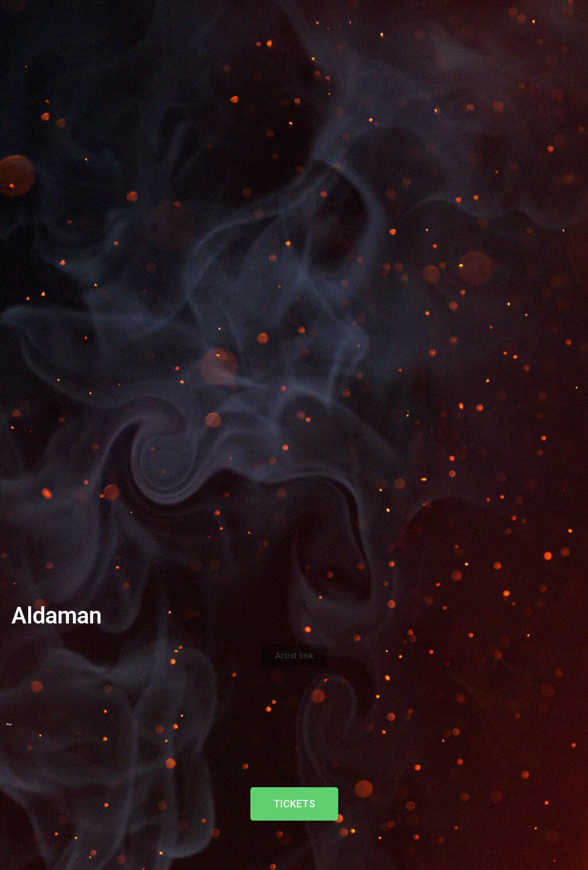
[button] (294, 656)
